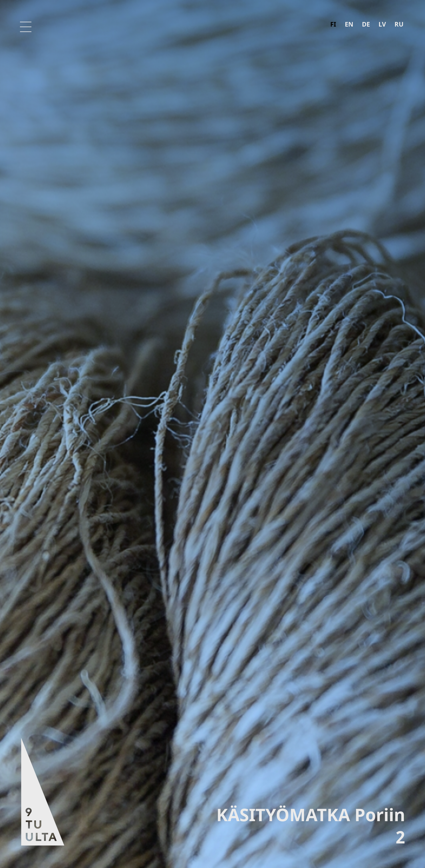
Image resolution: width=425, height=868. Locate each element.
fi (333, 24)
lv (382, 24)
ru (399, 24)
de (366, 24)
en (349, 24)
